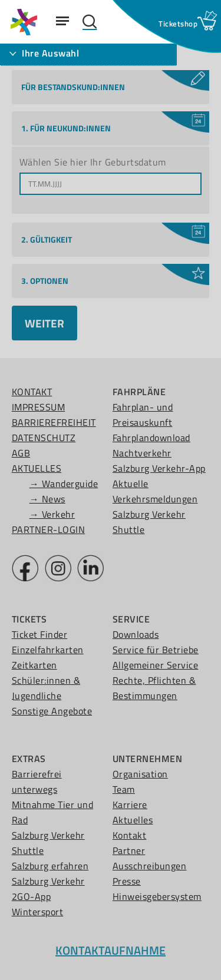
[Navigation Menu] (62, 21)
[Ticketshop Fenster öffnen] (178, 24)
